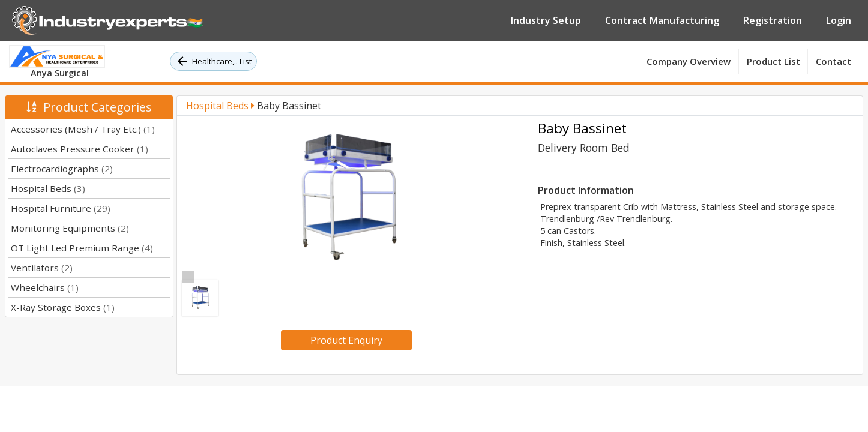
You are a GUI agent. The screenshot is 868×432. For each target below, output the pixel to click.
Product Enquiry (346, 340)
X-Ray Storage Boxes (63, 307)
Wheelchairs (45, 287)
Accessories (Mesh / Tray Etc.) (83, 129)
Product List (773, 61)
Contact (833, 61)
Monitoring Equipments (70, 228)
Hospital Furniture (61, 208)
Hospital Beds (48, 188)
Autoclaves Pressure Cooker (80, 149)
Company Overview (689, 61)
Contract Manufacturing (662, 20)
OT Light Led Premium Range (82, 248)
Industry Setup (546, 20)
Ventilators (42, 268)
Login (839, 20)
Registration (773, 20)
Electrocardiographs (62, 169)
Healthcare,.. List (213, 61)
